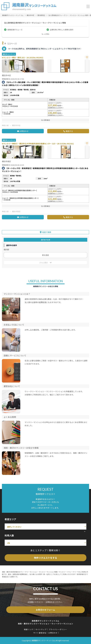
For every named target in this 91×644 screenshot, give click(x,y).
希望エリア (10, 519)
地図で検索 (47, 232)
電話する (69, 131)
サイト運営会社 (40, 633)
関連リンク (29, 629)
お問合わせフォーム (45, 610)
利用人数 (9, 535)
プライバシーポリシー (58, 629)
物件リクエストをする (46, 558)
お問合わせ (24, 131)
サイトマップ (41, 629)
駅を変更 (45, 255)
